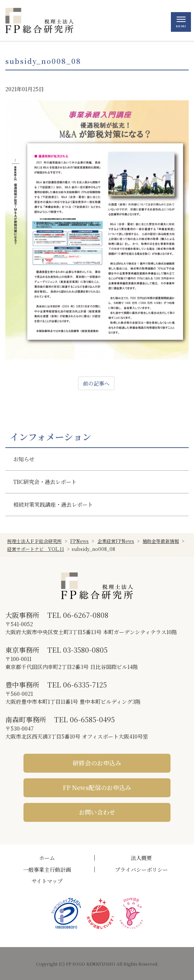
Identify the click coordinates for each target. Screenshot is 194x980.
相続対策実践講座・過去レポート (53, 504)
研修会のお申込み (97, 763)
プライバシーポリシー (141, 870)
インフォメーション (51, 437)
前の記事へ (96, 383)
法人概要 (141, 858)
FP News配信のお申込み (97, 788)
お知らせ (24, 459)
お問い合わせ (97, 812)
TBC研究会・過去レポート (45, 482)
